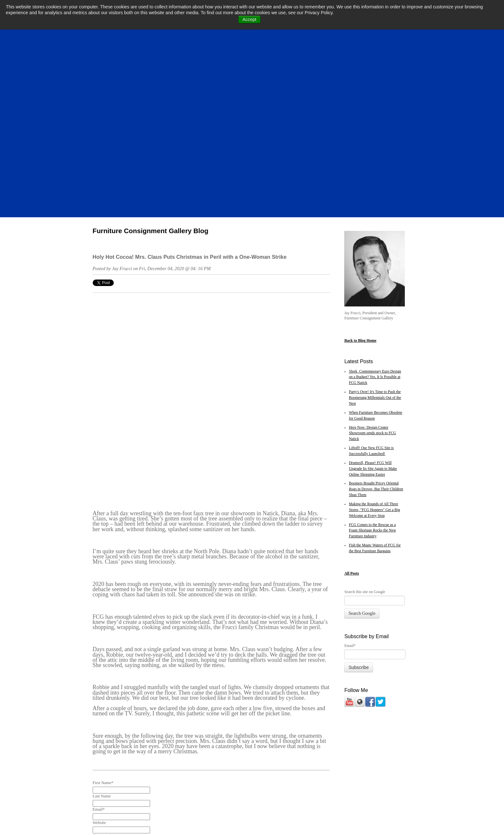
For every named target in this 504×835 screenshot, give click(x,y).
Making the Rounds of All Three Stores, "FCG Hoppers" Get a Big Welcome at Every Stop (374, 340)
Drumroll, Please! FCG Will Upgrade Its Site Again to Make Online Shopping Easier (373, 298)
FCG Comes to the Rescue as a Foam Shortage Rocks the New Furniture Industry (372, 360)
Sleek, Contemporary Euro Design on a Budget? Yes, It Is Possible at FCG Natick (375, 207)
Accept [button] (249, 19)
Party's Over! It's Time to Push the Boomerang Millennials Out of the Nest (375, 227)
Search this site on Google (365, 422)
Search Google (362, 443)
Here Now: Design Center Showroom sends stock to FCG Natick (372, 263)
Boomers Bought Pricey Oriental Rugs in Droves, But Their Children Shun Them (376, 319)
